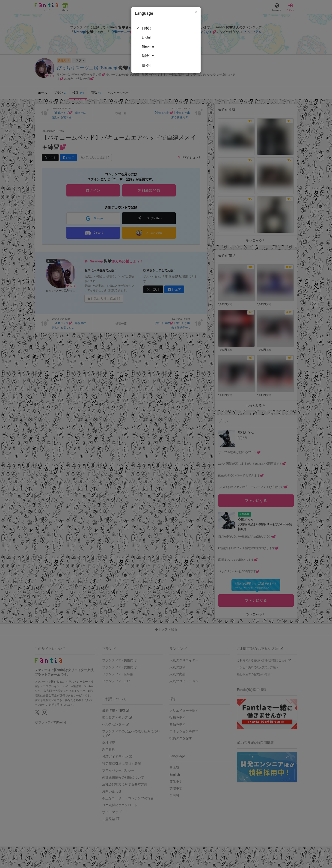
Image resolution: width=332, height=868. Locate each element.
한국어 (147, 65)
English (147, 37)
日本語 (147, 28)
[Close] (196, 12)
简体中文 (148, 47)
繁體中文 (148, 56)
